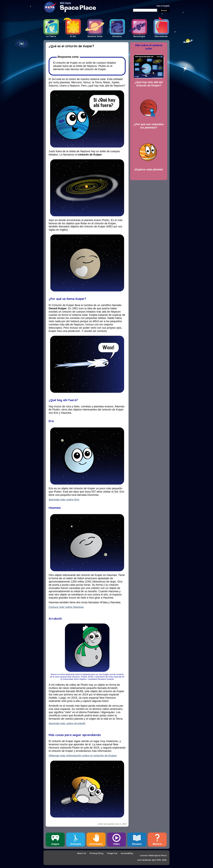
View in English (163, 6)
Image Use (112, 853)
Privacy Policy (97, 853)
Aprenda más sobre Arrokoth (67, 723)
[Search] (145, 10)
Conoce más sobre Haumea (66, 607)
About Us (82, 853)
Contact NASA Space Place (153, 855)
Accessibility (127, 853)
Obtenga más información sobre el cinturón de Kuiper (83, 756)
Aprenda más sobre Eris (64, 500)
